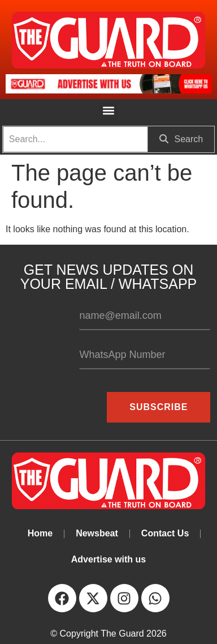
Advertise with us (108, 559)
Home (40, 533)
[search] (76, 139)
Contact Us (165, 533)
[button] (109, 111)
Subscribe (159, 407)
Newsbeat (97, 533)
